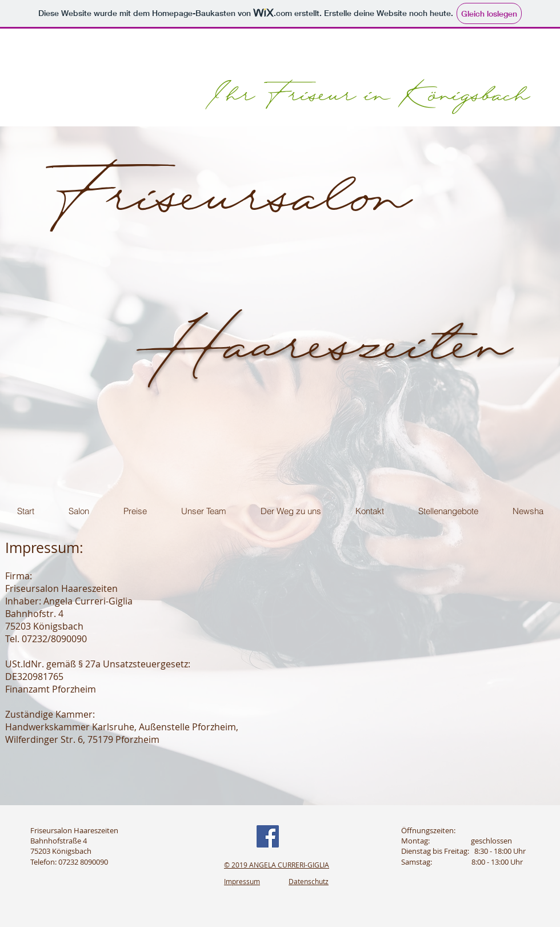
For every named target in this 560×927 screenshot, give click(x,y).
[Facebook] (268, 836)
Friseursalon (227, 168)
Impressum (242, 881)
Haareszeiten (337, 318)
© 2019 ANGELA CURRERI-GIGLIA (277, 865)
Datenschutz (309, 881)
